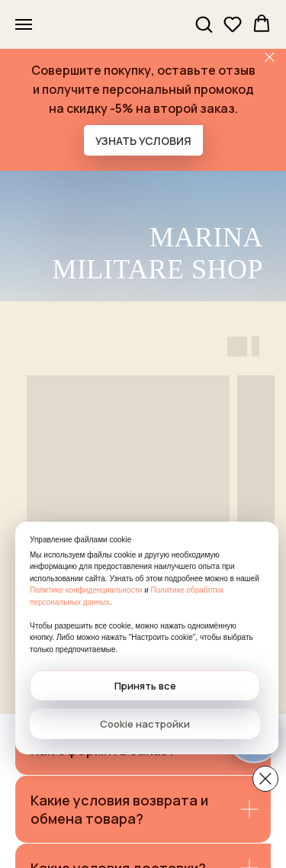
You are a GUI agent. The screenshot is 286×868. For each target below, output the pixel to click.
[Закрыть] (270, 58)
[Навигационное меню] (24, 24)
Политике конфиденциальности (86, 590)
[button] (204, 24)
